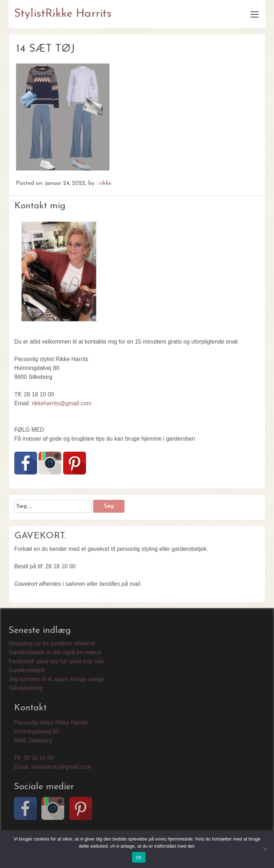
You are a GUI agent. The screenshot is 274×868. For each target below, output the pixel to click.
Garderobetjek (27, 670)
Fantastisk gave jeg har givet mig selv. (57, 661)
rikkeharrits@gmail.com (62, 403)
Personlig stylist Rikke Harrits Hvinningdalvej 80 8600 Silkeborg (51, 732)
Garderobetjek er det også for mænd (55, 652)
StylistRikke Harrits (63, 14)
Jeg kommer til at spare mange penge (57, 679)
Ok (139, 857)
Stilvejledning (25, 688)
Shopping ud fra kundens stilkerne (52, 643)
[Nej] (265, 849)
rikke (105, 183)
